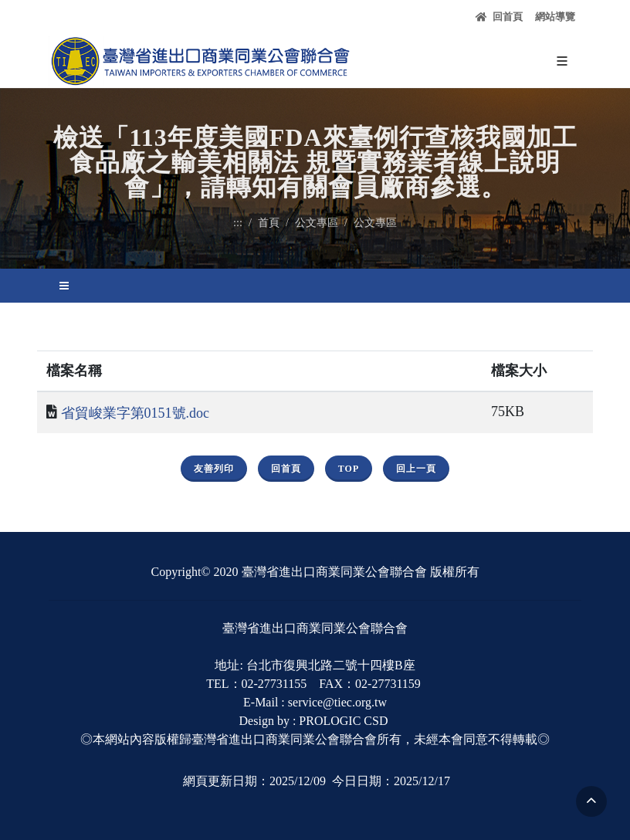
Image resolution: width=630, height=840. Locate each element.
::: (238, 222)
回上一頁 (416, 469)
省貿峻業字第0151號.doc (135, 413)
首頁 (269, 222)
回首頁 (499, 17)
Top (349, 469)
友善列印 (214, 469)
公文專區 (317, 222)
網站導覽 (555, 17)
